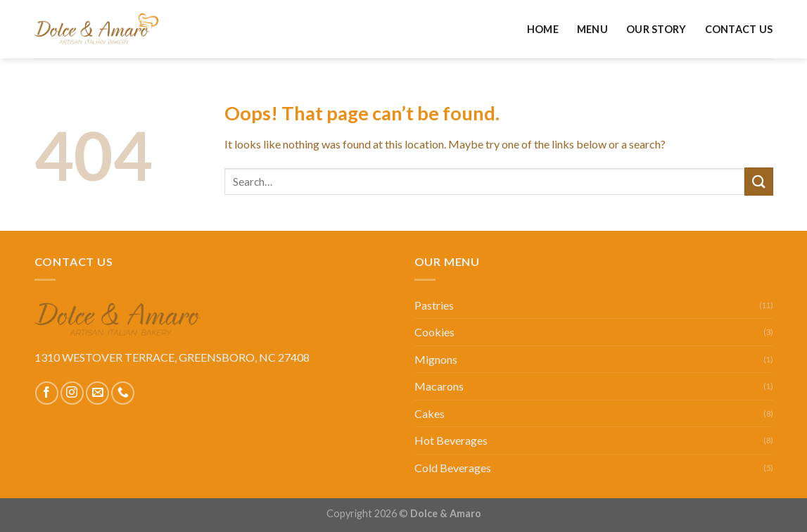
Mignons (436, 359)
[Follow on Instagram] (72, 393)
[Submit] (758, 181)
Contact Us (739, 29)
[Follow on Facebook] (47, 393)
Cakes (430, 413)
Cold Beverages (453, 468)
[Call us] (123, 393)
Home (543, 29)
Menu (592, 29)
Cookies (434, 332)
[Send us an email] (97, 393)
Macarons (439, 386)
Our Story (656, 29)
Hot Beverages (451, 440)
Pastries (434, 305)
